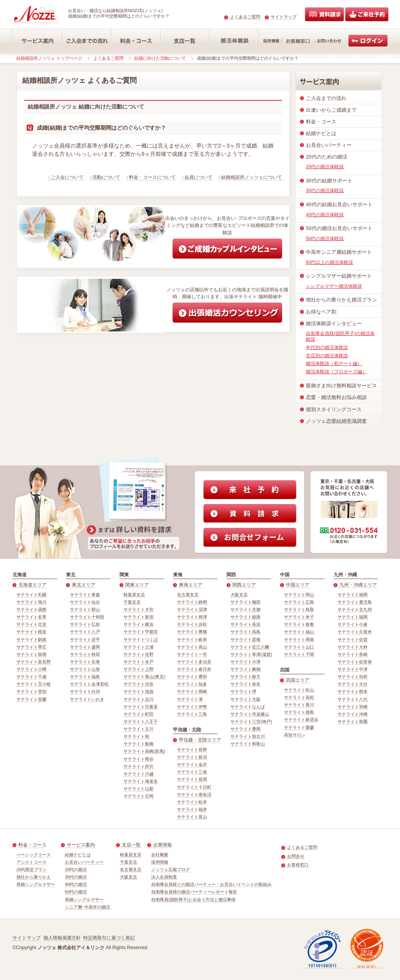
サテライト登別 (31, 691)
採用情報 (160, 862)
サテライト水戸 (138, 662)
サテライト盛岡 (85, 647)
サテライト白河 (85, 691)
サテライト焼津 (192, 617)
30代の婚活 (76, 877)
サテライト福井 (192, 809)
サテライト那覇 (353, 722)
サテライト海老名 (141, 781)
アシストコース (31, 862)
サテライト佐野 (138, 654)
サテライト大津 (246, 662)
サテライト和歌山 (248, 744)
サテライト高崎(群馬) (144, 751)
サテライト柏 (136, 736)
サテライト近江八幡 (250, 647)
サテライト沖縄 (353, 714)
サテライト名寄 (31, 617)
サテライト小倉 (353, 624)
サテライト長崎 (353, 654)
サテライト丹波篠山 (250, 714)
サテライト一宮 (192, 654)
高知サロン (295, 735)
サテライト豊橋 (192, 632)
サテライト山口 (299, 647)
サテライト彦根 (246, 640)
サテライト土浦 (138, 647)
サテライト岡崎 (192, 691)
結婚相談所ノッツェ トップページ (49, 58)
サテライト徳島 (299, 712)
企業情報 (162, 845)
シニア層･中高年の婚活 (87, 907)
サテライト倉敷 (299, 624)
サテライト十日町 (194, 787)
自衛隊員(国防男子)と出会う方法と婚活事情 (193, 900)
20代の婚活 (76, 870)
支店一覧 (131, 845)
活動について (106, 177)
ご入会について (67, 177)
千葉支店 (132, 602)
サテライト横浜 (138, 624)
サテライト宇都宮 (141, 632)
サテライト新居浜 (301, 720)
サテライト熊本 (353, 691)
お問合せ (296, 856)
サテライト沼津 (192, 609)
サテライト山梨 (138, 789)
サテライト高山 (192, 647)
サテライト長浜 (246, 624)
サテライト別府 (353, 677)
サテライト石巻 (85, 662)
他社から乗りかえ (34, 877)
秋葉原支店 (134, 595)
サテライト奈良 (246, 684)
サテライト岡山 (299, 595)
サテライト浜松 (192, 624)
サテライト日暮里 (141, 707)
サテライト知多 (192, 684)
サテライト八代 (353, 699)
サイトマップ (284, 17)
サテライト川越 (138, 774)
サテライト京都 (246, 609)
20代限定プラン (32, 870)
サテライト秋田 (85, 654)
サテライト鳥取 (299, 609)
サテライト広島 (299, 602)
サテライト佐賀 (353, 640)
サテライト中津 (353, 669)
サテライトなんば (248, 707)
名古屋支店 (188, 595)
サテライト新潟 (192, 757)
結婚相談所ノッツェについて (252, 177)
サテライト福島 (85, 677)
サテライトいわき (87, 699)
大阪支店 (239, 595)
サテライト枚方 (246, 677)
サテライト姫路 (246, 617)
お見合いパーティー (84, 862)
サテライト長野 (192, 750)
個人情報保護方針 (62, 938)
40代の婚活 (76, 884)
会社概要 (160, 855)
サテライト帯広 (31, 647)
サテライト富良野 (34, 662)
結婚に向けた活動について (160, 58)
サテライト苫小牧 (34, 684)
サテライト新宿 (138, 617)
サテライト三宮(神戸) (251, 722)
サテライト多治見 (194, 662)
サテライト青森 (85, 595)
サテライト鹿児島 (355, 602)
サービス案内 (81, 845)
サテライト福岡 (353, 595)
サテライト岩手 (85, 640)
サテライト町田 (138, 714)
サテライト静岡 (192, 602)
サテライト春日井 (194, 669)
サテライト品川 (138, 699)
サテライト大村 (353, 647)
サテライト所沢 (138, 766)
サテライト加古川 (248, 736)
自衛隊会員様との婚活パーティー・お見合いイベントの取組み (211, 884)
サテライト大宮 (138, 609)
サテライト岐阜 (192, 640)
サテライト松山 (299, 690)
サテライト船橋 (138, 744)
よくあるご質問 (245, 17)
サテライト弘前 (85, 624)
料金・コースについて (152, 177)
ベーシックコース (34, 855)
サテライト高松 (299, 697)
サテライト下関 (299, 654)
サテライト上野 (138, 669)
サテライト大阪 (246, 699)
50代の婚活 (76, 892)
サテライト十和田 (87, 617)
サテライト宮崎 (353, 707)
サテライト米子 (299, 617)
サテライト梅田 (246, 602)
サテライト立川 (138, 729)
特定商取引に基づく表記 (109, 938)
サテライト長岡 (192, 779)
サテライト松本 (192, 802)
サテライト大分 (353, 684)
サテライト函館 (31, 609)
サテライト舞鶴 (246, 669)
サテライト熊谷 (138, 759)
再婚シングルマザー (36, 884)
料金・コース (32, 845)
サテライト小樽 (31, 669)
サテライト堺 (243, 691)
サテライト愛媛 (299, 727)
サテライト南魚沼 (194, 795)
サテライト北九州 (355, 609)
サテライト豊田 (192, 677)
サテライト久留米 (355, 632)
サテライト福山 (299, 632)
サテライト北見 (31, 624)
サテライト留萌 (31, 654)
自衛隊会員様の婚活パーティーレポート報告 (194, 892)
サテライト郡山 (85, 609)
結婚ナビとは (78, 855)
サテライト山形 (85, 669)
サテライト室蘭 (31, 699)
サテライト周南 (299, 640)
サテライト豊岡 (246, 729)
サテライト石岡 (138, 796)
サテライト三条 (192, 772)
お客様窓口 (298, 865)
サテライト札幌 (31, 595)
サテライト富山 (192, 817)
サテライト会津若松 (89, 684)
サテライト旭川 (31, 602)
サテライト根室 (31, 632)
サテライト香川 (299, 705)
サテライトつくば (141, 640)
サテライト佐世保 (355, 662)
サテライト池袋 (138, 691)
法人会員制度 (164, 877)
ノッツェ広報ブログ (171, 870)
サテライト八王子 (141, 722)
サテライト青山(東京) (144, 677)
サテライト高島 (246, 632)
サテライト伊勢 (192, 707)
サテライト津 (190, 699)
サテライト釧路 (31, 640)
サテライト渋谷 (138, 684)
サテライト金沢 (192, 764)
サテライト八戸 (85, 632)
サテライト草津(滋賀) (251, 654)
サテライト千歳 (31, 677)
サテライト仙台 (85, 602)
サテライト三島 (192, 714)
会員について (198, 177)
